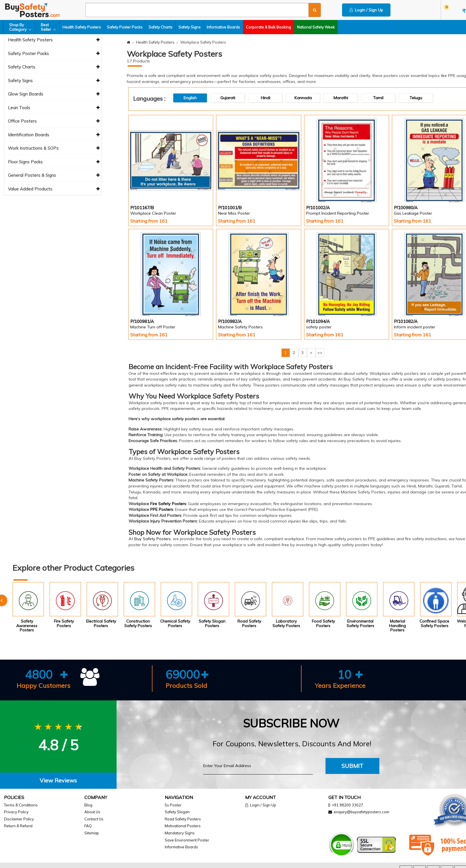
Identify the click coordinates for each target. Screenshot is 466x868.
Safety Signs (190, 27)
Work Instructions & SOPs (54, 148)
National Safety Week (316, 27)
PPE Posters (162, 509)
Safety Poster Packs (125, 27)
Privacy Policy (16, 812)
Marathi (341, 98)
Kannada (303, 98)
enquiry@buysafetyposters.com (362, 812)
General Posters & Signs (54, 175)
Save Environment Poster (187, 840)
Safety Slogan (177, 812)
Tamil (378, 98)
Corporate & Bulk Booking (268, 27)
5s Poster (173, 805)
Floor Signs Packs (54, 162)
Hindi (265, 98)
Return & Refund (18, 826)
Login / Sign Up (366, 10)
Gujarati (228, 98)
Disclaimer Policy (19, 819)
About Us (92, 812)
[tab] (58, 781)
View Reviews (58, 780)
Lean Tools (54, 108)
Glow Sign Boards (54, 94)
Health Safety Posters (82, 27)
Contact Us (94, 819)
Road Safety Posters (183, 819)
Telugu (416, 98)
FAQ (88, 826)
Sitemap (92, 833)
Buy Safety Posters (152, 539)
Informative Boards (223, 27)
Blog (88, 805)
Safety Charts (160, 27)
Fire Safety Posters (168, 504)
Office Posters (54, 121)
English (190, 98)
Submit (352, 766)
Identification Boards (54, 135)
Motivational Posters (183, 826)
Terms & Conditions (21, 805)
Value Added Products (54, 189)
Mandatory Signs (180, 833)
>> (320, 353)
